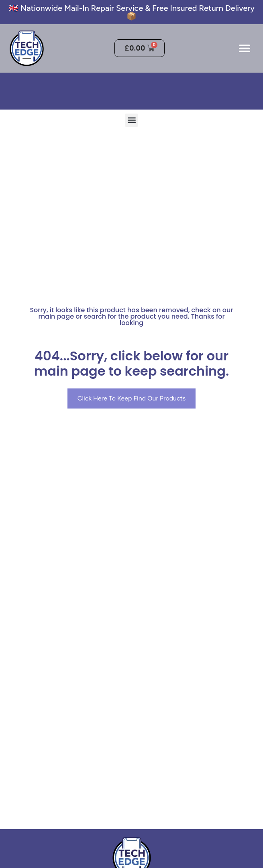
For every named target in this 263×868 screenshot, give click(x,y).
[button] (244, 48)
